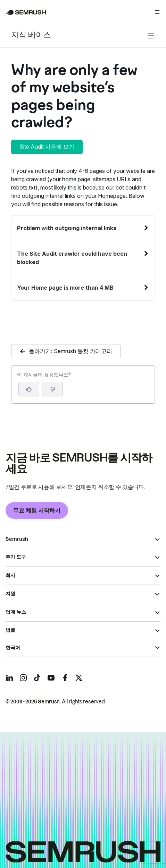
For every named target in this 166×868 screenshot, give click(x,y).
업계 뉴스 (16, 612)
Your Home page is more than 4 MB (65, 288)
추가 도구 (16, 557)
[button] (52, 389)
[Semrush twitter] (79, 678)
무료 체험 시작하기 (37, 510)
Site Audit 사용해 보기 (47, 147)
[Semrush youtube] (51, 678)
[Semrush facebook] (65, 678)
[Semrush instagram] (23, 678)
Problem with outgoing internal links (67, 228)
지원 (10, 594)
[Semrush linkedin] (9, 678)
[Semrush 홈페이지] (26, 12)
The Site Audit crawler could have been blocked (72, 258)
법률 (10, 630)
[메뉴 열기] (157, 12)
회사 (10, 575)
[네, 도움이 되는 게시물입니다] (29, 389)
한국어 (13, 648)
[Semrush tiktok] (37, 678)
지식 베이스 (31, 36)
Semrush (17, 539)
